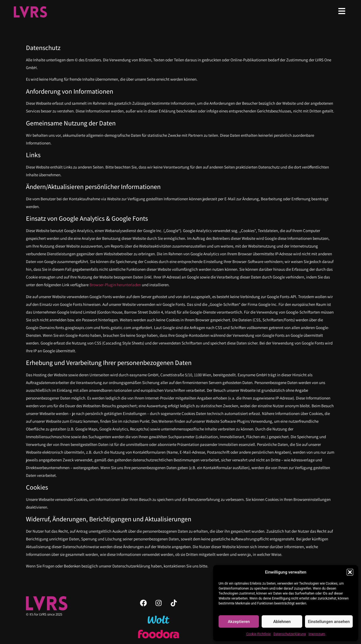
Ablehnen (282, 622)
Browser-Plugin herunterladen (115, 285)
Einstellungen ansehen (329, 622)
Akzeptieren (239, 622)
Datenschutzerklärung (290, 634)
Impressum (317, 634)
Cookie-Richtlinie (258, 634)
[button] (350, 572)
